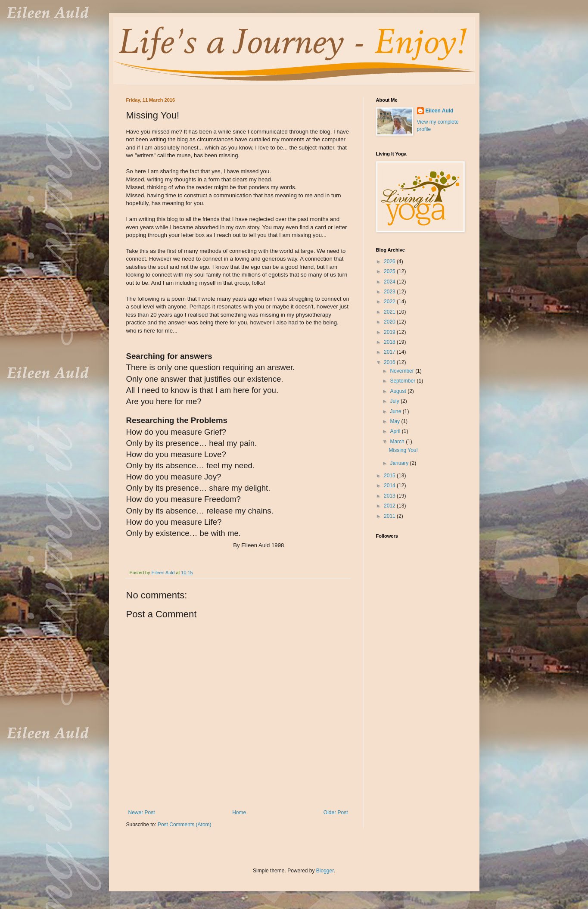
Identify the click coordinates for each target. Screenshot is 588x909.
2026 (390, 261)
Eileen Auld (440, 111)
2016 (390, 362)
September (403, 381)
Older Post (336, 812)
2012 (390, 506)
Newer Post (142, 812)
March (398, 442)
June (396, 411)
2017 (390, 352)
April (396, 431)
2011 (390, 516)
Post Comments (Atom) (185, 825)
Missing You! (403, 450)
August (399, 391)
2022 (390, 302)
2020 (390, 322)
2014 (390, 486)
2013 (390, 496)
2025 (390, 271)
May (395, 421)
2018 (390, 342)
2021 (390, 312)
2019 (390, 332)
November (403, 371)
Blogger (325, 871)
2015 (390, 476)
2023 (390, 292)
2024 (390, 282)
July (395, 401)
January (400, 463)
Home (239, 812)
